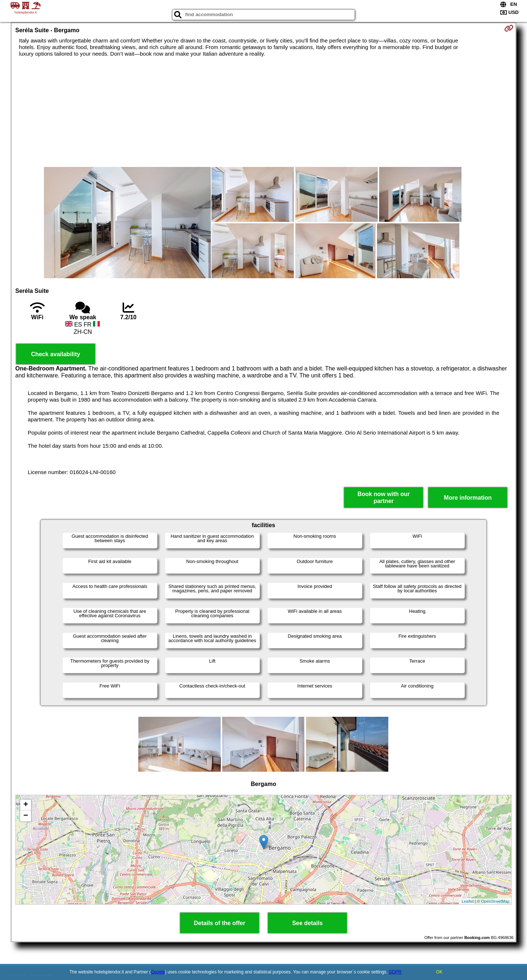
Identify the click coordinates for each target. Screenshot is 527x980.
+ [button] (26, 805)
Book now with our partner (384, 498)
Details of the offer (220, 923)
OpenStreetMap (496, 901)
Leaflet (468, 901)
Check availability (56, 354)
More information (468, 498)
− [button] (26, 816)
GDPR (395, 972)
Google (158, 972)
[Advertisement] (263, 112)
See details (307, 923)
